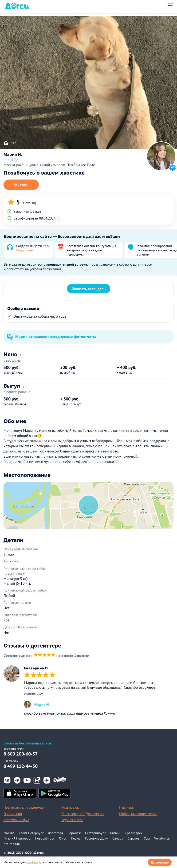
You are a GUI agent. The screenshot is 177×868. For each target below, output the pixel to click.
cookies (32, 862)
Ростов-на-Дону (96, 838)
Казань (115, 833)
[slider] (45, 656)
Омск (63, 838)
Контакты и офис (16, 820)
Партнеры (127, 807)
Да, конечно (160, 862)
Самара (118, 838)
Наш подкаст (71, 807)
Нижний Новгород (17, 838)
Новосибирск (45, 838)
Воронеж (74, 833)
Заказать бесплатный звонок (28, 743)
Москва (9, 833)
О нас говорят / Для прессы (83, 814)
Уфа (147, 838)
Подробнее (24, 250)
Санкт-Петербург (31, 833)
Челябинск (162, 838)
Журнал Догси (72, 820)
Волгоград (55, 833)
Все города (12, 844)
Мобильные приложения (138, 814)
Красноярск (134, 833)
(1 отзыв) (29, 203)
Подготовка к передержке (24, 807)
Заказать (21, 185)
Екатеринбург (95, 833)
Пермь (76, 838)
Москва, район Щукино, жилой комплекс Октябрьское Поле (49, 165)
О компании (13, 814)
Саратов (134, 838)
